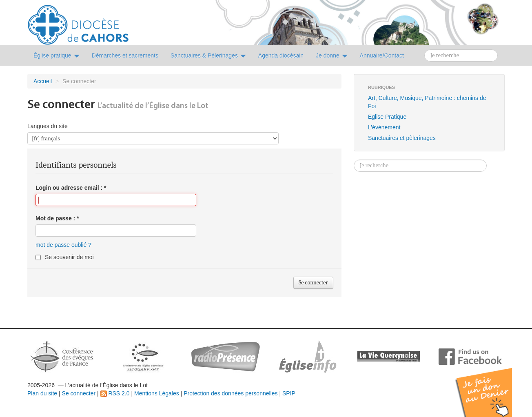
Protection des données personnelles (231, 393)
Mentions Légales (157, 393)
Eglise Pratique (387, 117)
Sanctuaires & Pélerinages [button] (208, 55)
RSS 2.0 (115, 393)
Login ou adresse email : (71, 188)
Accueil (43, 81)
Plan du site (42, 393)
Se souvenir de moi (69, 257)
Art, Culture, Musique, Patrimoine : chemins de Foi (427, 102)
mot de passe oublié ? (63, 245)
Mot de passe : (57, 218)
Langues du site (48, 126)
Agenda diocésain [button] (281, 55)
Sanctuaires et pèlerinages (402, 138)
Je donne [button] (332, 55)
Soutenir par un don (491, 386)
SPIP (289, 393)
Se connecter (79, 393)
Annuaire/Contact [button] (382, 55)
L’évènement (384, 127)
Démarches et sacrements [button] (125, 55)
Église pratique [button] (57, 55)
